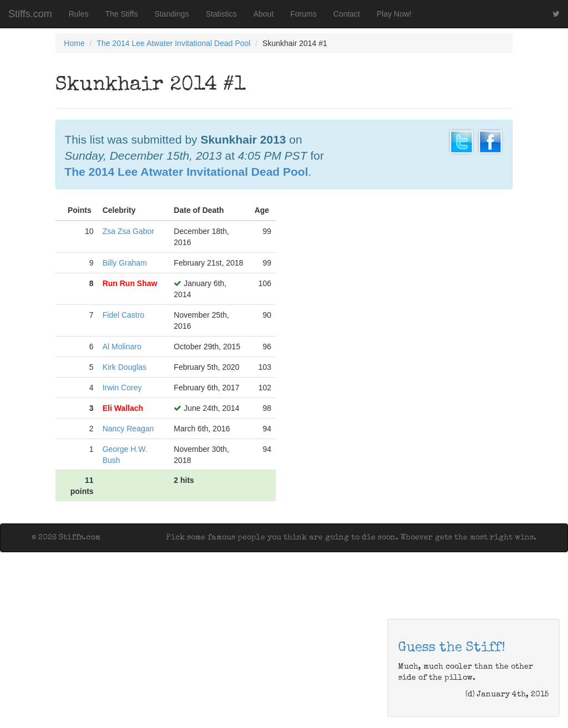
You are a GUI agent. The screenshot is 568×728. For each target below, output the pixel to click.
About (264, 14)
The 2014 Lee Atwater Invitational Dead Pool (173, 43)
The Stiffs (122, 14)
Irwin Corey (122, 388)
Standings (171, 14)
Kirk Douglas (125, 367)
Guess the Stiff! (452, 648)
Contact (347, 14)
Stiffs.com (30, 14)
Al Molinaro (122, 347)
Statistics (221, 14)
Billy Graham (125, 263)
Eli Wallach (123, 408)
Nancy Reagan (128, 429)
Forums (303, 14)
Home (74, 43)
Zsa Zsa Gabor (128, 231)
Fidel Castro (123, 315)
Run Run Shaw (130, 283)
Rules (79, 14)
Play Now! (394, 14)
